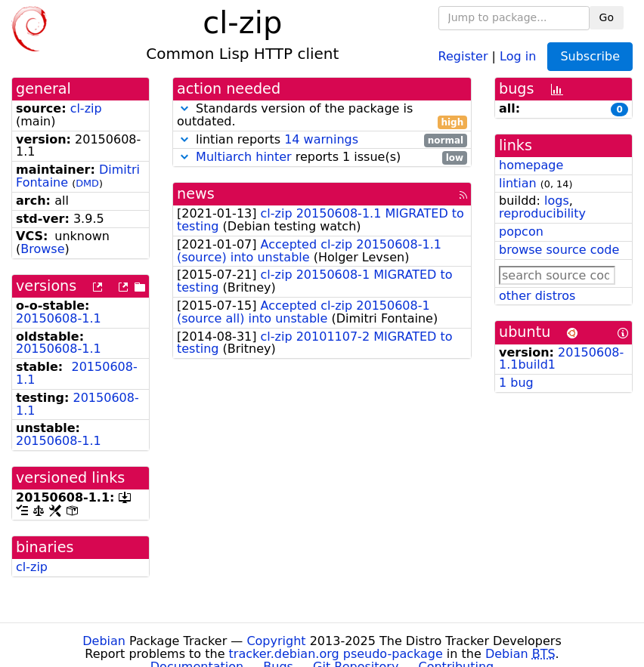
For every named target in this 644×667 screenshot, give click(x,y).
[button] (184, 108)
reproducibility (542, 213)
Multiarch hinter (244, 157)
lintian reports (322, 140)
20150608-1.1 (59, 318)
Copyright (276, 641)
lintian (518, 183)
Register (463, 56)
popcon (521, 232)
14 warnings (321, 139)
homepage (531, 165)
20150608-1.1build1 (561, 359)
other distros (537, 296)
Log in (518, 56)
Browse (42, 249)
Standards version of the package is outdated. (322, 116)
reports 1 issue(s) (322, 157)
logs (557, 201)
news (196, 194)
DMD (87, 183)
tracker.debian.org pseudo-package (336, 654)
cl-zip (86, 108)
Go (607, 17)
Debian (104, 641)
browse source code (559, 250)
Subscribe (590, 56)
